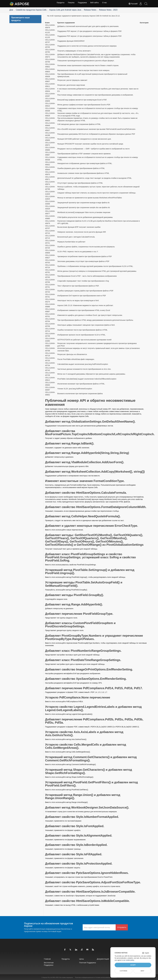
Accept (133, 965)
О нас (106, 4)
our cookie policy (129, 960)
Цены (83, 958)
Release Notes (73, 10)
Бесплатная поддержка (41, 963)
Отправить (122, 927)
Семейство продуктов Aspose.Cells (27, 10)
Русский (131, 4)
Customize (124, 971)
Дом (11, 10)
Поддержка (82, 4)
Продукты (59, 4)
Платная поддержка (89, 962)
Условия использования (103, 977)
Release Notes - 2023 (88, 10)
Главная (39, 958)
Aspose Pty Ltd (47, 977)
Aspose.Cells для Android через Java (54, 10)
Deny (142, 971)
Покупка (70, 4)
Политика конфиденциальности (85, 977)
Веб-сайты (95, 4)
